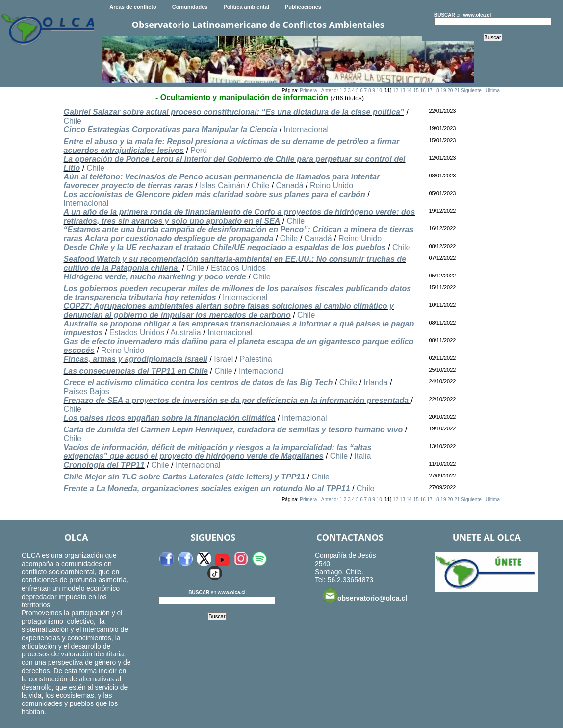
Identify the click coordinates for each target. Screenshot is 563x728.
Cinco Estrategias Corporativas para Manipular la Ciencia (170, 130)
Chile (72, 121)
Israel (223, 359)
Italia (363, 456)
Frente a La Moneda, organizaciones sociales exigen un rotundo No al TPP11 (206, 489)
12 (396, 90)
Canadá (290, 186)
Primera (308, 90)
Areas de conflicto (133, 7)
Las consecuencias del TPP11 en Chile (135, 371)
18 (436, 90)
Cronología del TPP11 (104, 465)
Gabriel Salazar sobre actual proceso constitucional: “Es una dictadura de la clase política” (233, 112)
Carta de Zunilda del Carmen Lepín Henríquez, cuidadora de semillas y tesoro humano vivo (233, 430)
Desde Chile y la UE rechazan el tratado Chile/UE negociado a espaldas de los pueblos (226, 247)
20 (450, 90)
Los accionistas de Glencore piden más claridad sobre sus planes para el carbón (214, 194)
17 (430, 90)
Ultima (493, 90)
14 (409, 90)
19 (443, 90)
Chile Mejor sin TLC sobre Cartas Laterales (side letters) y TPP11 (184, 477)
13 (402, 90)
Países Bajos (86, 391)
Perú (199, 150)
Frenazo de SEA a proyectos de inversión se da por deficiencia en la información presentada (237, 400)
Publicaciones (303, 7)
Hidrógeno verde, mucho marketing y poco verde (155, 277)
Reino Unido (332, 186)
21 (457, 90)
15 (416, 90)
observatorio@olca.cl (365, 596)
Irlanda (376, 383)
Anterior (330, 90)
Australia (185, 333)
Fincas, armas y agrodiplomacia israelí (135, 359)
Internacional (307, 130)
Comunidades (190, 7)
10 (379, 90)
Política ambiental (246, 7)
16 (423, 90)
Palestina (256, 359)
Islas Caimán (222, 186)
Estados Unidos (238, 268)
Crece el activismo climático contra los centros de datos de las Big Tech (198, 383)
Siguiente (471, 90)
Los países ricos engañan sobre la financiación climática (169, 418)
